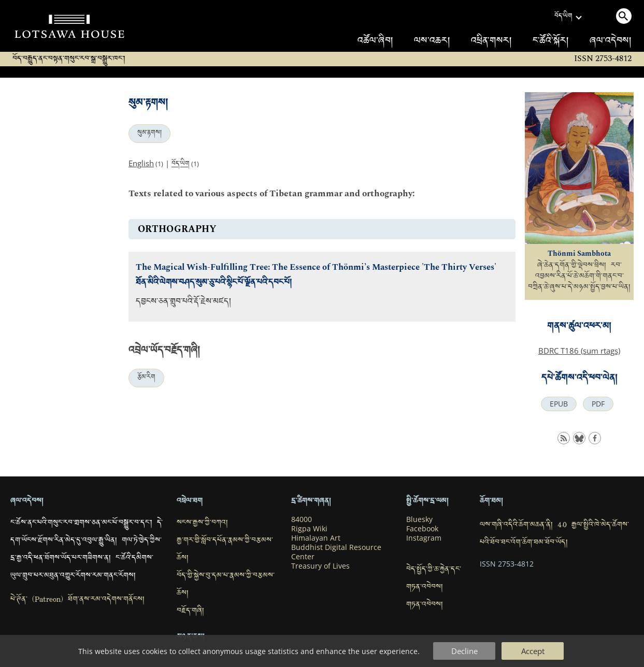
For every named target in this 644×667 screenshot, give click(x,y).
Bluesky (419, 519)
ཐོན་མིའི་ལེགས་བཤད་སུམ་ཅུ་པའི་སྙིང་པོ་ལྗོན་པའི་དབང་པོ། (214, 284)
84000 (302, 519)
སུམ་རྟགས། (149, 134)
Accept (533, 651)
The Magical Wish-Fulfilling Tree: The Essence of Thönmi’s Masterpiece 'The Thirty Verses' (316, 267)
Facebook (422, 529)
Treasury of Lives (320, 566)
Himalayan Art (316, 538)
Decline (464, 651)
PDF (598, 404)
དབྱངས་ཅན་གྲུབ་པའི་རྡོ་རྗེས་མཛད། (183, 303)
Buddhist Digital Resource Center (336, 552)
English (141, 163)
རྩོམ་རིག (146, 378)
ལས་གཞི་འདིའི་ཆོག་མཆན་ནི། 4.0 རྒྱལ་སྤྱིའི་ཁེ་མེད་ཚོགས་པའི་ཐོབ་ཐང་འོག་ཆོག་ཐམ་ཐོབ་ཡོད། (554, 534)
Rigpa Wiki (309, 529)
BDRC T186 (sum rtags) (579, 351)
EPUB (559, 404)
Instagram (424, 538)
